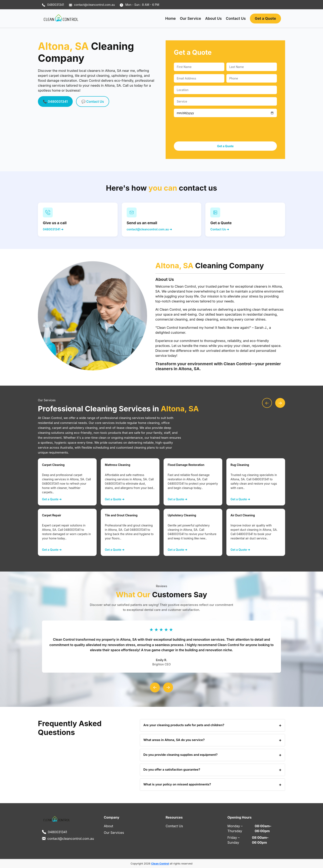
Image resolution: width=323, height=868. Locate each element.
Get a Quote (265, 18)
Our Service (190, 18)
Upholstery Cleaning (182, 515)
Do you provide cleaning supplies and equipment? (212, 755)
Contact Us (236, 18)
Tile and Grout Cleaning (121, 515)
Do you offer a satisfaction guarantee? (212, 770)
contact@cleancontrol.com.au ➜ (149, 229)
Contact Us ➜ (220, 229)
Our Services (114, 833)
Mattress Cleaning (118, 465)
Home (170, 18)
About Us (213, 18)
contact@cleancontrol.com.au (94, 5)
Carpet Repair (52, 515)
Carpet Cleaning (53, 465)
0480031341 (56, 5)
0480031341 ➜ (53, 229)
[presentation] (205, 128)
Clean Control (160, 863)
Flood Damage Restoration (186, 465)
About (108, 826)
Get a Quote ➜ (52, 499)
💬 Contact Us (93, 101)
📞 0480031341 (55, 101)
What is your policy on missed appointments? (212, 785)
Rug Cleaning (240, 465)
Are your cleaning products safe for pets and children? (212, 725)
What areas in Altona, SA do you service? (212, 740)
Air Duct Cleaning (243, 515)
